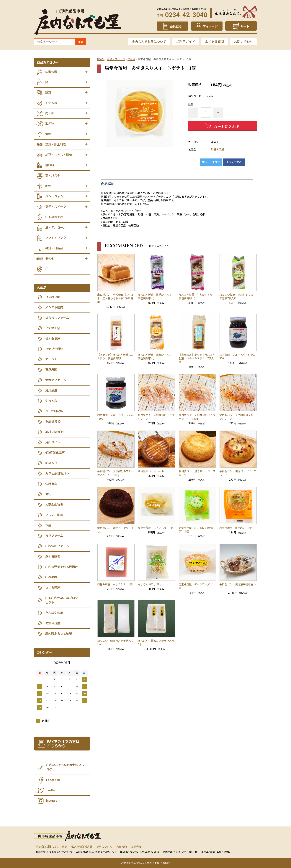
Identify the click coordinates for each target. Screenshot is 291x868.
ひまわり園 (53, 297)
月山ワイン (53, 442)
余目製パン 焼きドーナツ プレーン (197, 473)
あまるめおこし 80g (149, 584)
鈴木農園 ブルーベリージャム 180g (116, 417)
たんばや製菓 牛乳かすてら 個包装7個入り (197, 297)
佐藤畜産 (51, 484)
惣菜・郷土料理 (56, 144)
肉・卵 (50, 113)
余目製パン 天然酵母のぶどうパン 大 (156, 417)
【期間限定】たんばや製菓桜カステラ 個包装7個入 (115, 357)
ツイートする (211, 162)
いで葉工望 (53, 328)
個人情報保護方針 (82, 847)
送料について (104, 847)
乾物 (48, 186)
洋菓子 (131, 59)
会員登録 (176, 26)
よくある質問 (215, 42)
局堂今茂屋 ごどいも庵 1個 (156, 528)
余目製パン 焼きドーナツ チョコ (116, 530)
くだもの (51, 103)
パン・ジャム (54, 196)
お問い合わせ (243, 42)
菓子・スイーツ (116, 59)
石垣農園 (51, 370)
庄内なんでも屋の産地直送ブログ (65, 767)
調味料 (50, 165)
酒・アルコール (56, 228)
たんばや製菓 (54, 613)
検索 (81, 42)
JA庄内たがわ (54, 432)
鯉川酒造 (51, 390)
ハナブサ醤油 (54, 349)
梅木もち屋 (53, 339)
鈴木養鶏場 (53, 557)
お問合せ (136, 847)
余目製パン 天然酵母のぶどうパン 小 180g (197, 417)
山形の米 (51, 72)
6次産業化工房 (55, 453)
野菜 (48, 93)
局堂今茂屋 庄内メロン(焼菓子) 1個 (196, 530)
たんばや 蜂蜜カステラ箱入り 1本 (116, 643)
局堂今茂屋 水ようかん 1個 (115, 584)
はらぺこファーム (57, 318)
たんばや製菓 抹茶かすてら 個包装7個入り (238, 297)
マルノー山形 (54, 515)
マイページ (210, 26)
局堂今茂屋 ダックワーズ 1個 (196, 586)
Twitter (51, 790)
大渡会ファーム (56, 380)
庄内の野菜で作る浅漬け (62, 567)
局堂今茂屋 (218, 149)
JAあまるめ (53, 422)
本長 (48, 525)
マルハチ (51, 359)
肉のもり (51, 463)
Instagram (53, 801)
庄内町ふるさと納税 (59, 634)
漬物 (48, 134)
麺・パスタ (53, 176)
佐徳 (48, 494)
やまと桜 (51, 401)
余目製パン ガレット (151, 471)
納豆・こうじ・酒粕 (59, 155)
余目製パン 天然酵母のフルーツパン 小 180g (116, 473)
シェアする (234, 162)
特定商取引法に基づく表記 (52, 847)
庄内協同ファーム (57, 546)
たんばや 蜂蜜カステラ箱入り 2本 (157, 643)
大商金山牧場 (54, 505)
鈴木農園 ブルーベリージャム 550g (238, 357)
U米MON (51, 577)
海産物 (50, 124)
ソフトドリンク (56, 238)
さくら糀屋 (53, 588)
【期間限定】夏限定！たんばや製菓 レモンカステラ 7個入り (197, 358)
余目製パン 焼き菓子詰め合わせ (238, 586)
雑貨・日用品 (54, 248)
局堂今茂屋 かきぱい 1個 (236, 528)
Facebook (53, 780)
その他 (50, 259)
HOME (101, 59)
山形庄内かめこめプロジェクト (62, 600)
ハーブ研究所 (54, 411)
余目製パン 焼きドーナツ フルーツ (238, 473)
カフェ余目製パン (57, 473)
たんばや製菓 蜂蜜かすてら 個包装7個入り (156, 357)
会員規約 (122, 847)
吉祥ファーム (54, 536)
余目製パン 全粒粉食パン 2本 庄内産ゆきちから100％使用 (115, 298)
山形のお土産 (54, 217)
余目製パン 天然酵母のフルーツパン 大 (238, 417)
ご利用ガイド (186, 42)
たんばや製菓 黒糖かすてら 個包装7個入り (156, 297)
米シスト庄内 (54, 307)
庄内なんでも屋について (149, 42)
